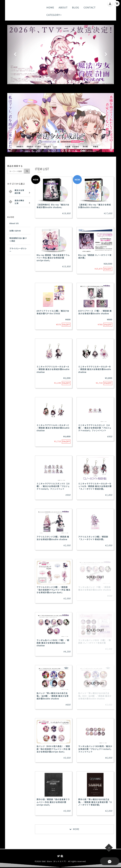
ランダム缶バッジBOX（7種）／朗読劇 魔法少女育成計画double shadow (53, 643)
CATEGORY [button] (54, 15)
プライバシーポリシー (18, 250)
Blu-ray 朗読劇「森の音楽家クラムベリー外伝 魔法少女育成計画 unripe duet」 (53, 258)
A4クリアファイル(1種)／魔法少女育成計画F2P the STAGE (53, 312)
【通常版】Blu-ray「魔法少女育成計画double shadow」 (95, 206)
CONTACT (90, 7)
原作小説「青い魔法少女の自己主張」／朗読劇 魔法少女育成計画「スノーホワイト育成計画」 (95, 802)
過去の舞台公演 (19, 202)
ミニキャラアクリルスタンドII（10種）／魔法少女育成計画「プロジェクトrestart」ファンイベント (53, 486)
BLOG (76, 7)
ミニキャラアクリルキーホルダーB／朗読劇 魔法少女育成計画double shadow (95, 369)
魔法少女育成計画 (19, 192)
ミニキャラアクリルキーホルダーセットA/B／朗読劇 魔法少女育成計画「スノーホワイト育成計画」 (95, 486)
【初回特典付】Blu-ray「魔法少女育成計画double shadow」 (53, 206)
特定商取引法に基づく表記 (18, 239)
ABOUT (63, 7)
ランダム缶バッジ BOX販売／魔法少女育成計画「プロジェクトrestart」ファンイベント (95, 749)
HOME (50, 7)
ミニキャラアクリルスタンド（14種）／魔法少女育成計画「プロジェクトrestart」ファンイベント (95, 428)
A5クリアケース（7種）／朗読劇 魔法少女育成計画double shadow (95, 312)
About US (14, 223)
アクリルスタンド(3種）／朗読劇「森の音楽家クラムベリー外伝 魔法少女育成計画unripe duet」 (53, 590)
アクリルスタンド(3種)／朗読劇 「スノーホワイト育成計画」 (93, 538)
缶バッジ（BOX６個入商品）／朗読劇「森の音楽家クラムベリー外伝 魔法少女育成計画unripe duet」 (53, 749)
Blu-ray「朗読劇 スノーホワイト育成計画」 (95, 256)
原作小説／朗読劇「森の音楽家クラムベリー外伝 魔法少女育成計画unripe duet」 (53, 802)
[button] (15, 55)
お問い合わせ (15, 231)
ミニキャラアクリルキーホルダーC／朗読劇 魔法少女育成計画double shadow (53, 428)
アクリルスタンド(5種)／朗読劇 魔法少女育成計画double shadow (53, 538)
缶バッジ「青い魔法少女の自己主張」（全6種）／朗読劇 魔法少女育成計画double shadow (53, 696)
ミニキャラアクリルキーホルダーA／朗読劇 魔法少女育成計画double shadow (53, 369)
